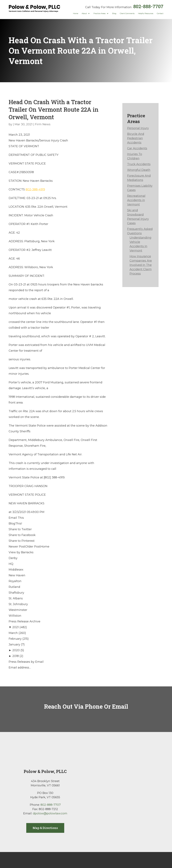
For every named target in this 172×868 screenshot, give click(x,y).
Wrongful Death (139, 170)
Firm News (43, 124)
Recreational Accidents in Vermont (136, 200)
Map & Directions (45, 828)
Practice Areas (100, 13)
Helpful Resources (146, 13)
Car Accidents (137, 148)
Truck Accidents (139, 164)
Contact (160, 13)
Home (76, 13)
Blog (114, 13)
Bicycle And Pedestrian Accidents (136, 138)
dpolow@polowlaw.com (50, 813)
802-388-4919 (35, 189)
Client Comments (127, 13)
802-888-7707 (148, 6)
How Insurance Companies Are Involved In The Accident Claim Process (141, 265)
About (84, 13)
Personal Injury (138, 128)
